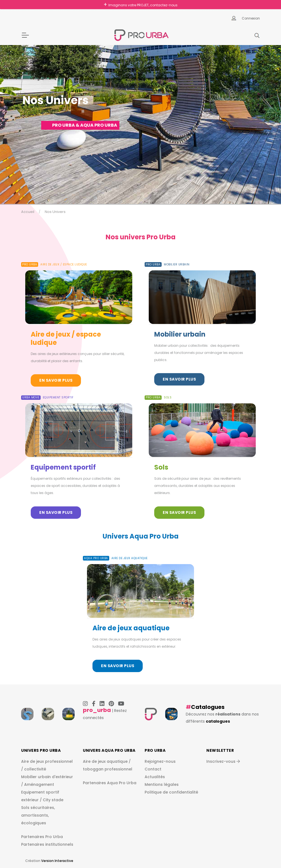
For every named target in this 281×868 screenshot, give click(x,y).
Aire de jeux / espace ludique (66, 338)
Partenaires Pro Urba (42, 837)
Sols (161, 467)
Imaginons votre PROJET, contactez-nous (143, 5)
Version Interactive (57, 861)
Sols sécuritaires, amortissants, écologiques (38, 815)
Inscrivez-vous (223, 761)
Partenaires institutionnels (47, 844)
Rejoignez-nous (160, 761)
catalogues (218, 721)
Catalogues (208, 707)
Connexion (251, 18)
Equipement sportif (63, 467)
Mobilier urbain (180, 334)
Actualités (155, 777)
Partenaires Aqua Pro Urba (110, 783)
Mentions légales (162, 784)
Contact (153, 769)
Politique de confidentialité (171, 792)
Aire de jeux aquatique (131, 628)
